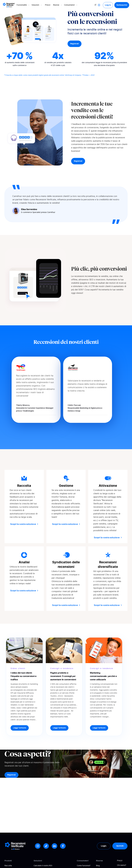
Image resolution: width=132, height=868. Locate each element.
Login (104, 846)
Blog (98, 866)
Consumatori (71, 5)
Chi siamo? (122, 865)
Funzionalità (23, 5)
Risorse (58, 5)
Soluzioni (37, 5)
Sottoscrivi (122, 5)
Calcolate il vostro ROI (43, 866)
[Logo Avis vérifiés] (9, 5)
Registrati (75, 44)
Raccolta (8, 866)
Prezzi (48, 5)
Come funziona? (84, 866)
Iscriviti (120, 846)
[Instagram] (38, 846)
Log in (108, 5)
